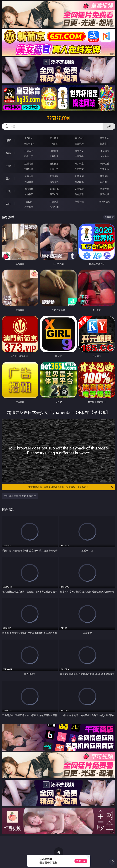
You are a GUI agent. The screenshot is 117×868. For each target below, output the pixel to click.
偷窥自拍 (29, 176)
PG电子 (29, 138)
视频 (8, 153)
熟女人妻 (29, 156)
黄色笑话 (79, 194)
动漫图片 (104, 176)
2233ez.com (58, 118)
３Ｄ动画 (104, 151)
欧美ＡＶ (79, 151)
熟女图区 (79, 182)
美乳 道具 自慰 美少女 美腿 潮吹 (20, 496)
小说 (8, 191)
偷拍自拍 (54, 163)
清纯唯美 (54, 182)
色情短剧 (54, 207)
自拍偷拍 (54, 151)
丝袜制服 (54, 156)
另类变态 (104, 169)
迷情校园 (29, 194)
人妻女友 (79, 189)
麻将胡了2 (29, 144)
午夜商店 (54, 202)
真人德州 (54, 138)
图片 (8, 178)
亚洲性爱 (29, 163)
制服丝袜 (29, 169)
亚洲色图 (54, 176)
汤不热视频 (104, 202)
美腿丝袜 (29, 182)
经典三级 (54, 169)
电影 (8, 166)
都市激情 (29, 189)
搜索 (109, 126)
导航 (8, 204)
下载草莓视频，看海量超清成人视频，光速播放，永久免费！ (71, 487)
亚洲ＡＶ (29, 151)
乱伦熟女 (79, 169)
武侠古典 (104, 189)
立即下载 (81, 861)
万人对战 (79, 138)
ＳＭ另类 (104, 156)
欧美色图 (79, 176)
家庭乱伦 (54, 189)
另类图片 (104, 182)
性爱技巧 (104, 194)
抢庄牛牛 (104, 144)
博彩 (8, 140)
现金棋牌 (79, 144)
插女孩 (29, 202)
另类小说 (54, 194)
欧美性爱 (104, 163)
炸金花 (54, 144)
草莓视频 (79, 202)
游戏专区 (104, 138)
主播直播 (79, 156)
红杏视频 (29, 207)
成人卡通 (79, 163)
